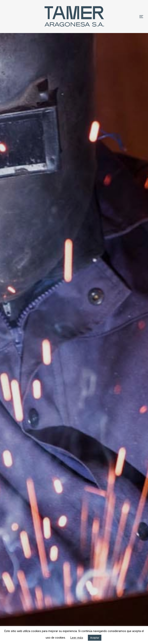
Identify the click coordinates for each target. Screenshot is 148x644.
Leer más (77, 638)
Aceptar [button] (95, 638)
